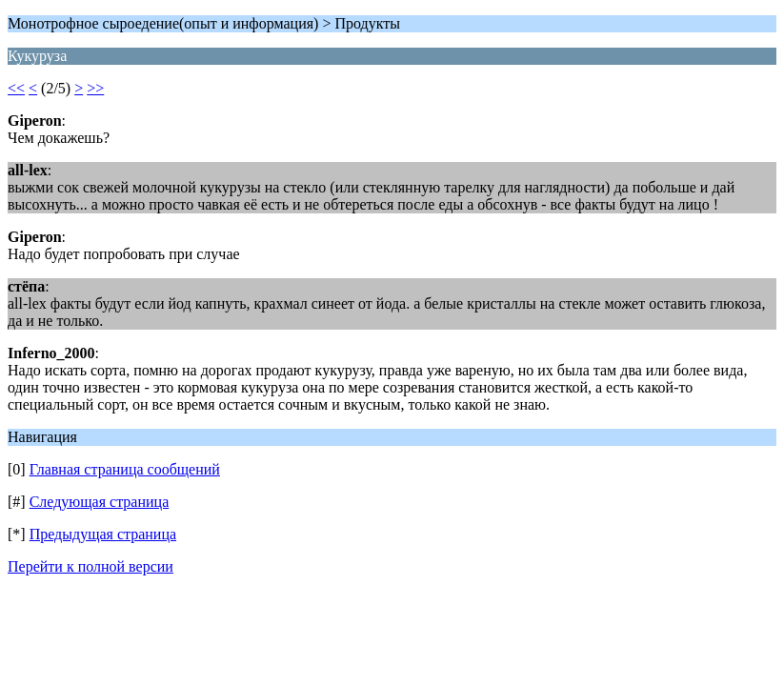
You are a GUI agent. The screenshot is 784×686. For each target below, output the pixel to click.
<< (16, 88)
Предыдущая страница (103, 534)
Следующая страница (100, 502)
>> (95, 88)
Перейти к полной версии (90, 566)
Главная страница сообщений (125, 469)
